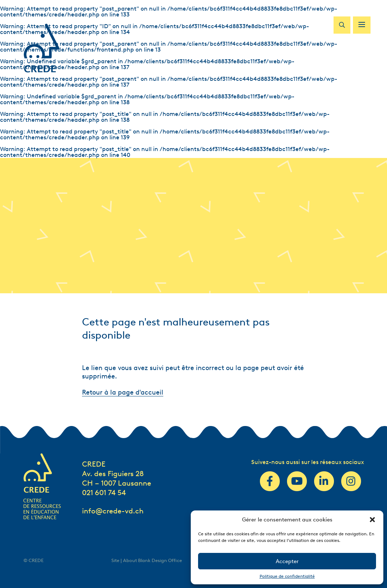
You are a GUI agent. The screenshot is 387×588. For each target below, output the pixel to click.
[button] (372, 520)
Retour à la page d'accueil (123, 392)
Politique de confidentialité (287, 576)
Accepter (287, 561)
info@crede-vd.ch (113, 511)
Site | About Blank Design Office (147, 560)
